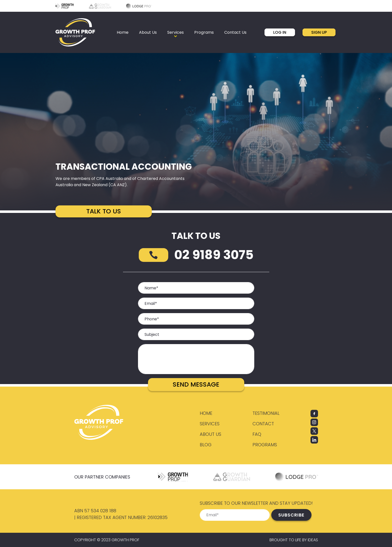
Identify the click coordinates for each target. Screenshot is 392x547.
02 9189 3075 (214, 255)
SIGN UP (319, 32)
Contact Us (235, 32)
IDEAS (313, 540)
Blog (206, 445)
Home (123, 32)
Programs (204, 32)
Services (210, 424)
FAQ (257, 434)
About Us (148, 32)
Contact (263, 424)
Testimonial (266, 413)
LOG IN (280, 32)
